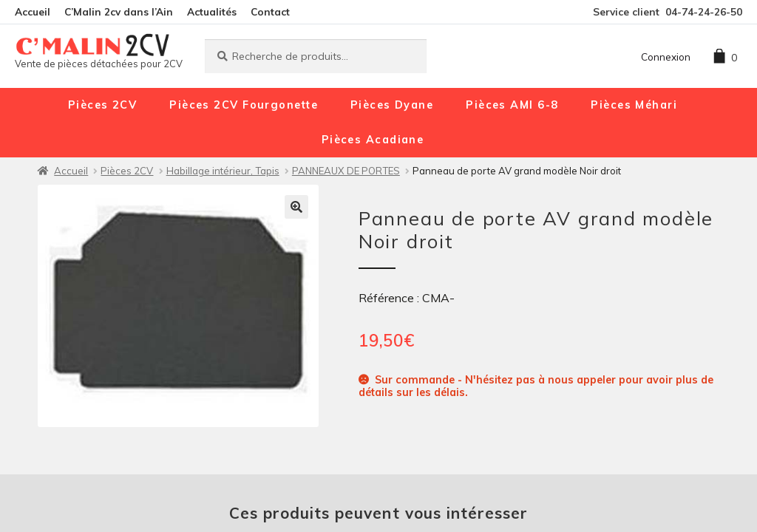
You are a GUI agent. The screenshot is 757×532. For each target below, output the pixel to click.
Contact (270, 11)
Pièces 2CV (102, 105)
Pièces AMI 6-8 (512, 105)
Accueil (33, 11)
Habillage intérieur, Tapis (223, 171)
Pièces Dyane (392, 105)
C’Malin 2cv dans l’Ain (119, 11)
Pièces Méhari (634, 105)
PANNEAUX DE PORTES (346, 171)
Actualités (212, 11)
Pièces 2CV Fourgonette (244, 105)
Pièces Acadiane (373, 140)
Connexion (666, 57)
